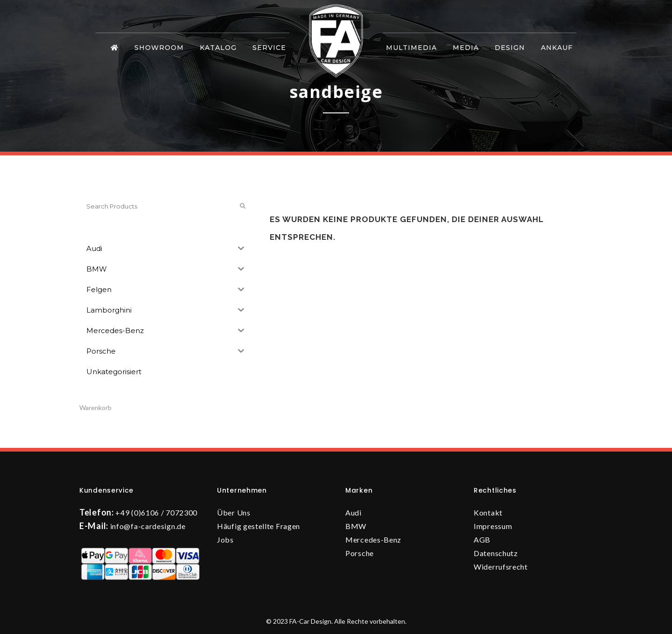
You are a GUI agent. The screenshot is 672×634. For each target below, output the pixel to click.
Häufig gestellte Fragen (259, 526)
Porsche (360, 553)
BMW (356, 526)
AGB (482, 540)
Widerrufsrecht (501, 567)
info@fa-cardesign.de (148, 526)
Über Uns (234, 512)
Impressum (493, 526)
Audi (353, 512)
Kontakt (488, 512)
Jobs (225, 540)
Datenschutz (496, 553)
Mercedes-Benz (373, 540)
